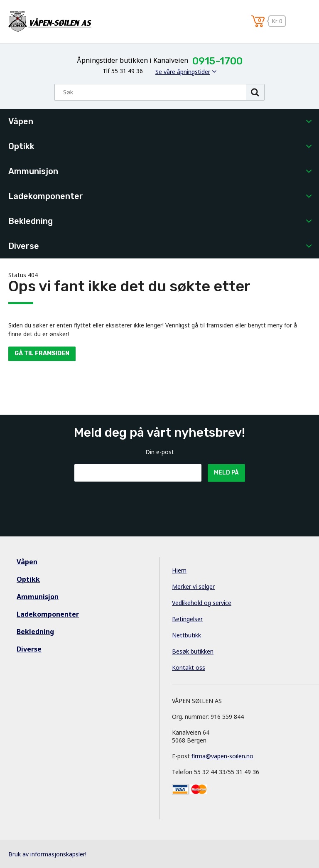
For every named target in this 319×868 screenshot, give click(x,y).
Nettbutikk (186, 635)
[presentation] (137, 502)
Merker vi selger (193, 586)
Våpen (21, 121)
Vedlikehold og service (202, 603)
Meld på (226, 473)
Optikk (21, 146)
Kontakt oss (189, 668)
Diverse (24, 246)
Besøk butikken (193, 651)
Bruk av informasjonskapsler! (47, 854)
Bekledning (31, 221)
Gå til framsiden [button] (42, 353)
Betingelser (187, 619)
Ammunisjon (33, 171)
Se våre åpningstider (183, 72)
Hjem (179, 570)
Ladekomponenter (46, 196)
